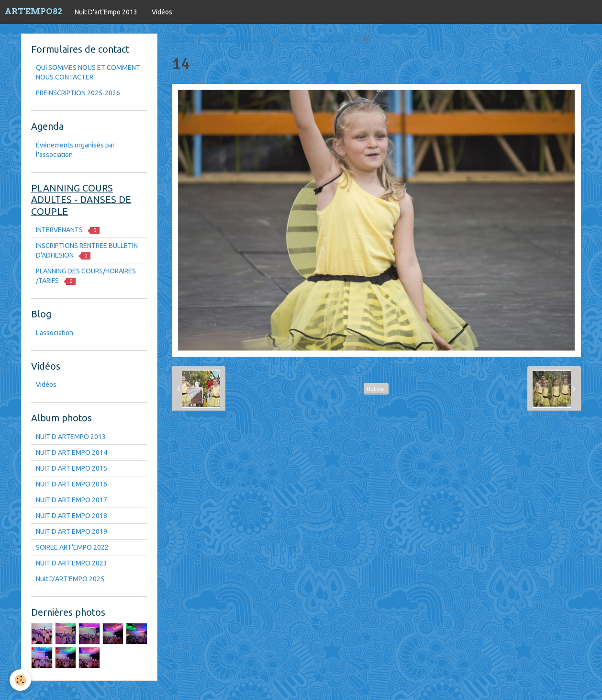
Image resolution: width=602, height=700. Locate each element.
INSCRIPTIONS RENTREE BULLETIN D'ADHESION (87, 251)
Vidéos (162, 12)
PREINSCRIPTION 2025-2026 (78, 93)
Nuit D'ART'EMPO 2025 (70, 579)
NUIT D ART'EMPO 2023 (72, 563)
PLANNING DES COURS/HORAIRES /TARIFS (86, 276)
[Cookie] (20, 680)
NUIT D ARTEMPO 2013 (71, 437)
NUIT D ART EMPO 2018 (72, 516)
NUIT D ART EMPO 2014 (72, 452)
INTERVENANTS (68, 230)
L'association (55, 333)
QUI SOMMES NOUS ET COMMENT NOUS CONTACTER (88, 72)
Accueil (183, 38)
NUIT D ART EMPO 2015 (72, 468)
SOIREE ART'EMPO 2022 (72, 547)
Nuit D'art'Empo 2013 (106, 12)
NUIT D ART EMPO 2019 (72, 531)
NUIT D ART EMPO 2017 (72, 500)
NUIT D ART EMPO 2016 (315, 38)
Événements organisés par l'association (75, 150)
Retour (376, 389)
